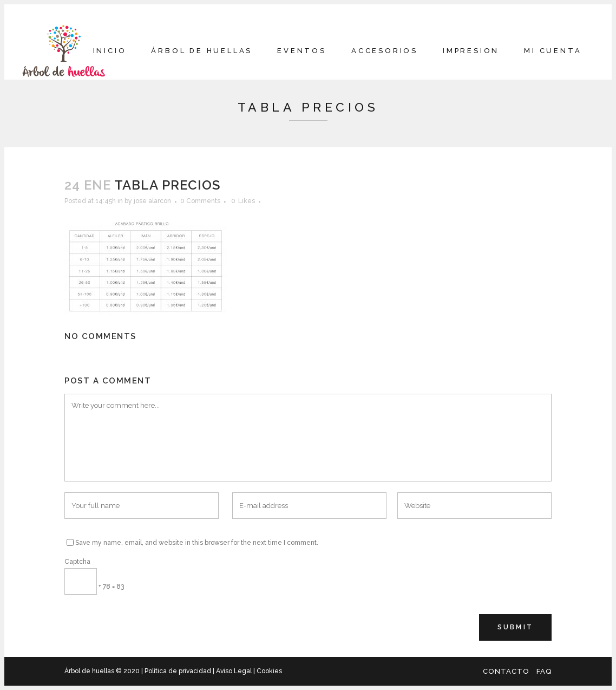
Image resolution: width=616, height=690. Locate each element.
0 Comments (200, 201)
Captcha (77, 562)
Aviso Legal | (235, 671)
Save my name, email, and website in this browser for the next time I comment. (197, 543)
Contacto (506, 671)
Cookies (268, 671)
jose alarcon (152, 201)
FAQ (544, 671)
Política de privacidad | (180, 671)
